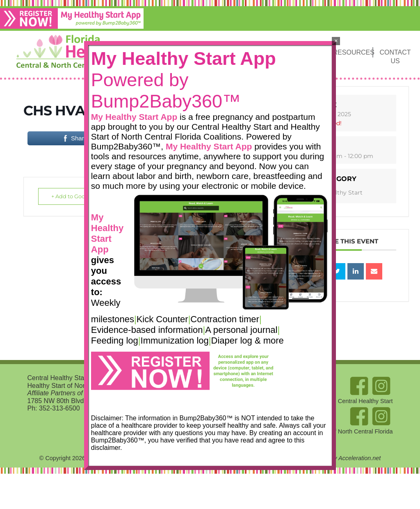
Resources (353, 52)
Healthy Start (341, 193)
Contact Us (395, 57)
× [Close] (336, 41)
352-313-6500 (59, 408)
